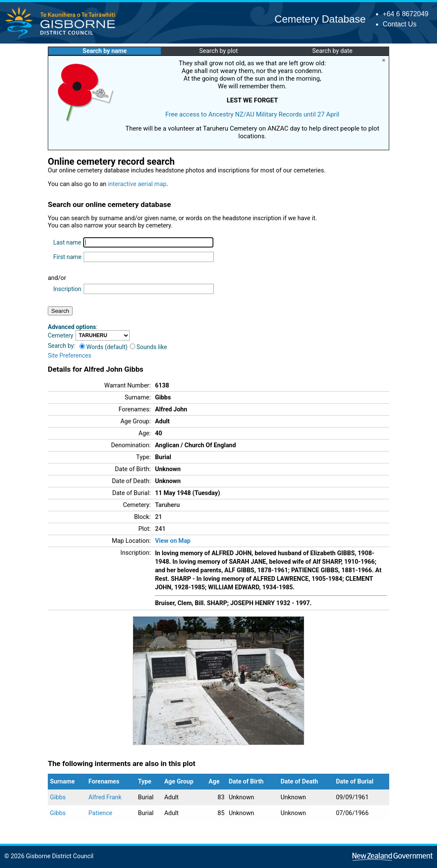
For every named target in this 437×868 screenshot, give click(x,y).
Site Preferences (70, 355)
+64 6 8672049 (406, 14)
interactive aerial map (137, 184)
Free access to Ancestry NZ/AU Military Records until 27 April (252, 114)
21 (159, 517)
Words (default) (103, 347)
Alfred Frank (105, 797)
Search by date (332, 51)
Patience (100, 813)
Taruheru (167, 505)
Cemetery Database (320, 19)
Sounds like (149, 347)
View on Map (173, 541)
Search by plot (219, 51)
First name (67, 257)
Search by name (105, 51)
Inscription (67, 289)
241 (160, 529)
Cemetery (61, 335)
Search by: (61, 346)
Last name (67, 242)
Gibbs (58, 797)
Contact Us (400, 24)
